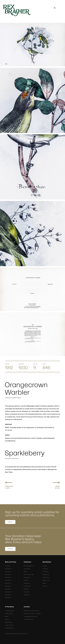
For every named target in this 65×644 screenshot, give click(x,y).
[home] (19, 10)
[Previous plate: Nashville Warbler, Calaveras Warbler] (9, 484)
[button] (55, 8)
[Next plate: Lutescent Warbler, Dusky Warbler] (56, 484)
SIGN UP (10, 522)
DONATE (10, 549)
